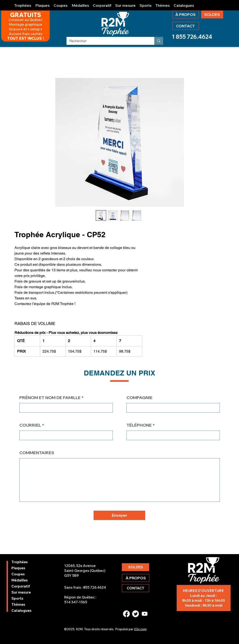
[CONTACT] (186, 26)
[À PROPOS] (186, 14)
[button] (23, 3)
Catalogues (21, 610)
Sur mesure (21, 592)
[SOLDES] (212, 14)
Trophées (20, 562)
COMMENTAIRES (37, 453)
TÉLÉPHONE (139, 425)
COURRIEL (30, 425)
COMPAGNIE (139, 398)
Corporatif (21, 586)
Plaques (18, 568)
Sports (17, 598)
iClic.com (140, 629)
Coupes (18, 574)
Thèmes (18, 604)
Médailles (20, 580)
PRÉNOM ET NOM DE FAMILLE (50, 398)
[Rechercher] (107, 41)
